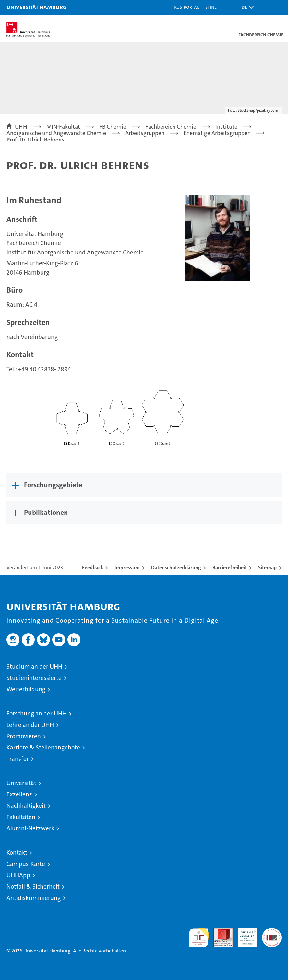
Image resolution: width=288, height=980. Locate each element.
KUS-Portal (186, 7)
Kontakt (17, 853)
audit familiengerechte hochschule (199, 938)
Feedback (93, 567)
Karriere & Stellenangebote (43, 747)
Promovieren (24, 736)
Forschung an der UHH (36, 713)
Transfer (18, 759)
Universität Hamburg (36, 7)
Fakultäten (21, 817)
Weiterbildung (26, 689)
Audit (220, 931)
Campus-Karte (26, 864)
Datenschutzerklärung (176, 567)
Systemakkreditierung (272, 931)
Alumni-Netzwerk (30, 828)
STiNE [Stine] (211, 7)
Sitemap (267, 567)
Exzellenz (19, 794)
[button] (246, 7)
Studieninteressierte (34, 678)
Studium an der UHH (34, 666)
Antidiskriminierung (34, 898)
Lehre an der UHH (30, 725)
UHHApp (18, 875)
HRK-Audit (244, 935)
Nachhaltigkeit (26, 806)
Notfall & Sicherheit (33, 887)
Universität (21, 783)
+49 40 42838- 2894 (45, 369)
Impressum (127, 567)
